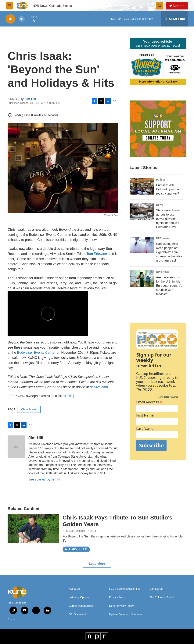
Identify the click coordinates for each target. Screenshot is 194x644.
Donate (179, 6)
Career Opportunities (81, 606)
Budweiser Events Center (36, 353)
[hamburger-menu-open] (9, 6)
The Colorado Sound (162, 597)
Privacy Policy (117, 597)
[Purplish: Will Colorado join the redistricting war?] (142, 186)
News (160, 205)
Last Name (145, 429)
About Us (74, 589)
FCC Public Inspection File (125, 589)
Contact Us (156, 589)
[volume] (22, 19)
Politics (161, 180)
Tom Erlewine (97, 254)
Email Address (149, 401)
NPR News (163, 238)
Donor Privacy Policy (121, 606)
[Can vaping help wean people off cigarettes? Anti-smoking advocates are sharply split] (142, 245)
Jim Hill (30, 99)
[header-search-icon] (160, 6)
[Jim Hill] (16, 447)
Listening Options (79, 597)
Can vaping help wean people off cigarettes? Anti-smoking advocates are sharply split (169, 252)
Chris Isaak (29, 409)
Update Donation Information (126, 614)
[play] (10, 19)
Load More (97, 564)
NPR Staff (68, 531)
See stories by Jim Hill (45, 479)
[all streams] (175, 19)
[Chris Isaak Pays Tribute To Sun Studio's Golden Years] (33, 529)
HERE (67, 396)
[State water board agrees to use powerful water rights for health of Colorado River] (142, 212)
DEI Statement (77, 614)
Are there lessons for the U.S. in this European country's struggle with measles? (169, 286)
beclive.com (98, 387)
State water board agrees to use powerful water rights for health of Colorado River (168, 219)
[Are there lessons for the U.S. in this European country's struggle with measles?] (142, 279)
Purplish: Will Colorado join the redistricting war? (168, 189)
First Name (145, 415)
